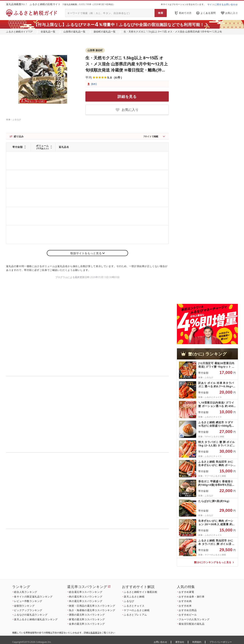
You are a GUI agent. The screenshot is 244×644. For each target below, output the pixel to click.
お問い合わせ (160, 642)
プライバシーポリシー (221, 642)
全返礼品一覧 (48, 32)
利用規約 (197, 642)
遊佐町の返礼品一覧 (105, 32)
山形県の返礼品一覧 (74, 32)
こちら (113, 556)
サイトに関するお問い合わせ (223, 4)
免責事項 (95, 633)
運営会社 (180, 642)
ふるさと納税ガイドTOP (19, 32)
